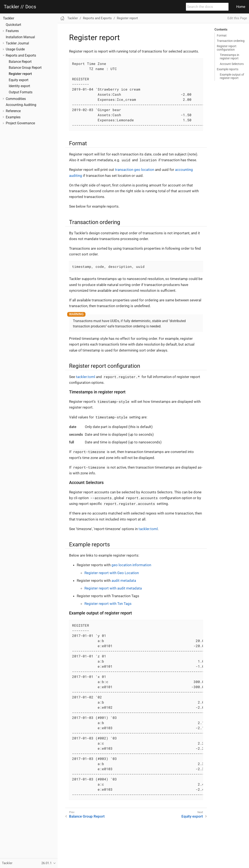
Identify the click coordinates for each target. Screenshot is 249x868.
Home (241, 7)
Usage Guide (15, 49)
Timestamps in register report (229, 57)
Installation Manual (20, 37)
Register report (20, 74)
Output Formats (21, 92)
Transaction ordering (231, 41)
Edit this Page (237, 18)
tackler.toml (85, 377)
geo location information (131, 565)
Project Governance (20, 123)
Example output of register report (232, 76)
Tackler (11, 7)
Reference (13, 111)
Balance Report (20, 62)
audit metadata (124, 581)
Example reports (228, 69)
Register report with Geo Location (112, 573)
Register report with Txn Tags (108, 604)
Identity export (19, 86)
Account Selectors (232, 64)
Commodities (16, 99)
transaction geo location (135, 170)
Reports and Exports (21, 56)
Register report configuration (227, 48)
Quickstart (13, 25)
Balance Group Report (25, 68)
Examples (13, 117)
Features (12, 31)
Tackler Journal (17, 43)
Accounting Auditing (21, 105)
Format (222, 35)
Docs (31, 7)
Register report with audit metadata (113, 588)
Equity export (19, 80)
